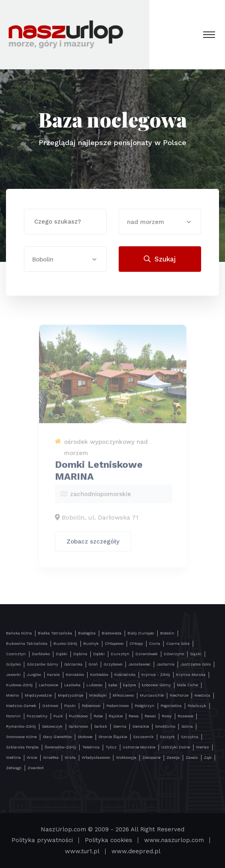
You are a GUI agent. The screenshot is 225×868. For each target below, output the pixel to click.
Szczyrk (167, 737)
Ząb (208, 757)
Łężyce (129, 685)
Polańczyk (197, 706)
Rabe (98, 716)
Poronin (13, 716)
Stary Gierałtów (57, 737)
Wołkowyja (126, 757)
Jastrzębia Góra (196, 664)
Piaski (70, 706)
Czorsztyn (16, 654)
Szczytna (190, 737)
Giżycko (13, 664)
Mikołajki (98, 695)
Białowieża (112, 633)
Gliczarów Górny (42, 664)
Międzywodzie (38, 695)
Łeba (113, 685)
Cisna (155, 643)
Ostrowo (50, 706)
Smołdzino (165, 726)
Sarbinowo (78, 726)
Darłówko (41, 654)
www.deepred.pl (136, 851)
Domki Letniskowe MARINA (99, 473)
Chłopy (136, 643)
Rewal (150, 716)
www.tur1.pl (82, 851)
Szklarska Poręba (22, 747)
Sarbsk (101, 726)
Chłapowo (114, 643)
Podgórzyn (145, 706)
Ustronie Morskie (139, 747)
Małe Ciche (187, 685)
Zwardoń (36, 768)
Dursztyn (120, 654)
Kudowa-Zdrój (19, 685)
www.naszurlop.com (174, 840)
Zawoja (173, 757)
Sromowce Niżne (21, 737)
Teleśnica (91, 747)
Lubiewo (94, 685)
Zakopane (151, 757)
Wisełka (51, 757)
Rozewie (185, 716)
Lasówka (72, 685)
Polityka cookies (109, 840)
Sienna (120, 726)
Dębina (80, 654)
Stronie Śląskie (113, 737)
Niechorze (179, 695)
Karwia (53, 675)
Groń (93, 664)
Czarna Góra (178, 643)
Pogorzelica (171, 706)
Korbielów (99, 675)
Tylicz (111, 747)
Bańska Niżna (19, 633)
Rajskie (116, 716)
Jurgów (34, 675)
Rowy (167, 716)
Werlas (202, 747)
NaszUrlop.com (63, 829)
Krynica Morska (191, 675)
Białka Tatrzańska (55, 633)
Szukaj (160, 259)
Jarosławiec (139, 664)
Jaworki (13, 675)
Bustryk (91, 643)
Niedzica (202, 695)
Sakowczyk (52, 726)
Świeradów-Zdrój (60, 747)
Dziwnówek (147, 654)
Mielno (12, 695)
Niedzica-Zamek (21, 706)
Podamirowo (117, 706)
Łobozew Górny (156, 685)
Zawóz (192, 757)
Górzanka (73, 664)
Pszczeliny (37, 716)
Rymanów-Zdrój (21, 726)
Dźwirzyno (174, 654)
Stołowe (85, 737)
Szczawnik (143, 737)
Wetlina (13, 757)
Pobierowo (91, 706)
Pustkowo (78, 716)
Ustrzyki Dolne (176, 747)
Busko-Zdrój (65, 643)
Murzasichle (152, 695)
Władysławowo (96, 757)
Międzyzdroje (70, 695)
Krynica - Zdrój (156, 675)
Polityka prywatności (42, 840)
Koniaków (75, 675)
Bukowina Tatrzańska (27, 643)
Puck (58, 716)
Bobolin (167, 633)
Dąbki (62, 654)
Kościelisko (125, 675)
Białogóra (87, 633)
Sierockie (141, 726)
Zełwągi (14, 768)
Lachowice (48, 685)
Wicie (32, 757)
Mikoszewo (123, 695)
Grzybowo (113, 664)
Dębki (99, 654)
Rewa (134, 716)
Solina (187, 726)
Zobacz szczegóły (93, 544)
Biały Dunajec (141, 633)
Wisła (70, 757)
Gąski (196, 654)
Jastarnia (165, 664)
